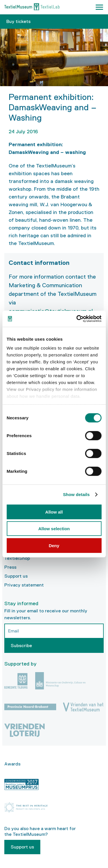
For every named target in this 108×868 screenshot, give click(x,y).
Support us (16, 576)
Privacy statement (24, 585)
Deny (54, 545)
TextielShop (17, 558)
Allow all (54, 512)
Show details (76, 494)
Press (10, 567)
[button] (99, 7)
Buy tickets (18, 21)
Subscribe (21, 646)
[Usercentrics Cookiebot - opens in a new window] (77, 319)
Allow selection (54, 529)
